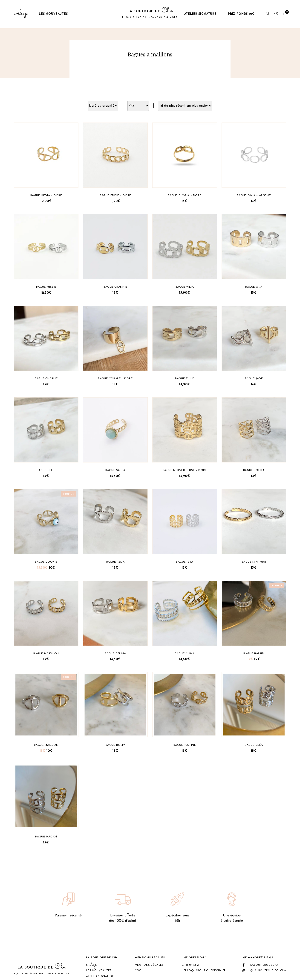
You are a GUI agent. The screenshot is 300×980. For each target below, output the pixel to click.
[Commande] (185, 106)
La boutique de (150, 14)
